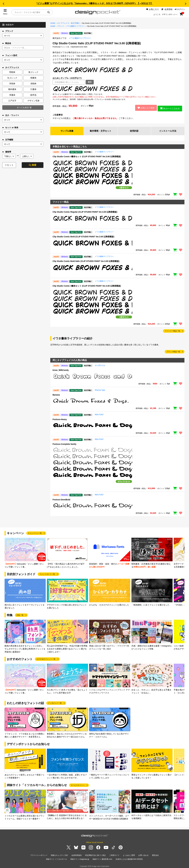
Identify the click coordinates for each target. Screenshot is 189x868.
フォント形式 (10, 55)
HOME (53, 23)
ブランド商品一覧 (173, 351)
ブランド (8, 31)
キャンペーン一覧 (35, 532)
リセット (9, 165)
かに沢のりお (100, 365)
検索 (33, 165)
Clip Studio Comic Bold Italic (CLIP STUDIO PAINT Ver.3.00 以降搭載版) (86, 260)
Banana (56, 394)
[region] (117, 89)
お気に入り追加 (144, 107)
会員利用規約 (77, 854)
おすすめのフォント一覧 (46, 658)
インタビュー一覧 (55, 702)
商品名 (7, 43)
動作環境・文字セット (101, 130)
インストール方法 (168, 130)
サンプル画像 (67, 130)
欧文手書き (75, 23)
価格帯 (7, 152)
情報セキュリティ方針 (59, 854)
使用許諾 (134, 130)
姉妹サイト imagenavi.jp (80, 858)
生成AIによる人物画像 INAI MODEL (129, 858)
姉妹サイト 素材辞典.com (102, 858)
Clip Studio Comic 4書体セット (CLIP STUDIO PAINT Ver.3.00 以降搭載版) (87, 155)
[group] (25, 552)
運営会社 (155, 854)
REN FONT (99, 414)
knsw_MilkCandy (61, 369)
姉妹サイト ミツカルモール (56, 858)
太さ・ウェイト (11, 115)
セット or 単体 (10, 128)
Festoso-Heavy (60, 419)
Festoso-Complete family (64, 443)
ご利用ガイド (114, 854)
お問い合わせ (143, 854)
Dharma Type (100, 389)
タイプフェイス (63, 23)
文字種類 (8, 140)
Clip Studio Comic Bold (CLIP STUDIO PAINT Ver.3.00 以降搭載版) (83, 236)
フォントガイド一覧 (47, 573)
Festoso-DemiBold (61, 499)
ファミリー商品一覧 (172, 330)
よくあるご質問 (129, 854)
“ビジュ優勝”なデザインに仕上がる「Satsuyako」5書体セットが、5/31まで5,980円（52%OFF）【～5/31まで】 (94, 3)
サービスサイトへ (78, 784)
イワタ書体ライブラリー (75, 26)
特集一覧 (20, 614)
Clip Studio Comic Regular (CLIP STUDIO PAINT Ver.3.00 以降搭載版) (85, 211)
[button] (3, 4)
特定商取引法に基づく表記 (95, 854)
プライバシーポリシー (39, 854)
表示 (90, 82)
